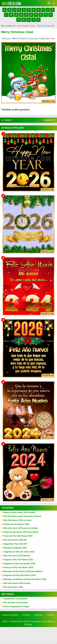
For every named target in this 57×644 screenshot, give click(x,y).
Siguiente (49, 120)
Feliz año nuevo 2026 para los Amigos (21, 528)
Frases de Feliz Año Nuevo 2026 (18, 536)
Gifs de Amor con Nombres (16, 603)
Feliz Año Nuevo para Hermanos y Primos (22, 516)
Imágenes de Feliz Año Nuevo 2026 (19, 575)
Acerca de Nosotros (10, 615)
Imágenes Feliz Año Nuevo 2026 (18, 560)
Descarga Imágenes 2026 (15, 548)
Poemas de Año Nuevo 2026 (16, 524)
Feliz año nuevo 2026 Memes (17, 556)
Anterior (8, 120)
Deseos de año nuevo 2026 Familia (19, 512)
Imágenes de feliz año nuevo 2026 (19, 552)
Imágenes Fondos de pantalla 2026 (19, 564)
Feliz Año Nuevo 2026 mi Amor (17, 520)
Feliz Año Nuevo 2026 (13, 587)
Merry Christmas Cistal (17, 32)
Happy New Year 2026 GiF (15, 544)
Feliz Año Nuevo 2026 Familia (17, 583)
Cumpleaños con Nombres (15, 599)
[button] (5, 10)
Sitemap (50, 615)
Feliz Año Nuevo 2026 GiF (15, 540)
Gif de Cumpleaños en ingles (16, 607)
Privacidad (38, 615)
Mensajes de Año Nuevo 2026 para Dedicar (23, 571)
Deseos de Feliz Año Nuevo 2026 (18, 567)
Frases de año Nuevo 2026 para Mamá (21, 532)
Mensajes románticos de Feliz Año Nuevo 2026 (25, 579)
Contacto (26, 615)
